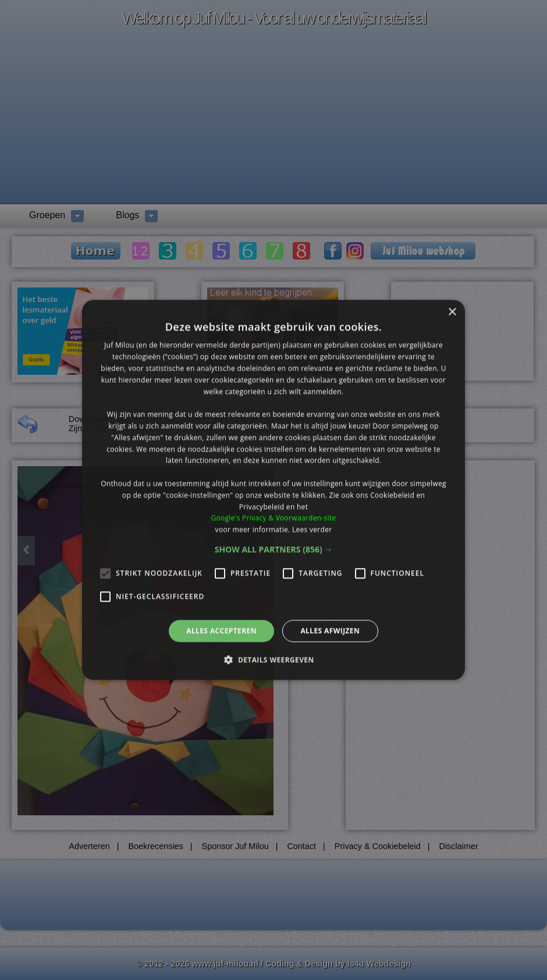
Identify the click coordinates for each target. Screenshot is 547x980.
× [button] (452, 312)
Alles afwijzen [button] (330, 631)
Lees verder (312, 529)
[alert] (273, 490)
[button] (274, 549)
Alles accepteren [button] (221, 631)
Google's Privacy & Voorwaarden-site (273, 518)
